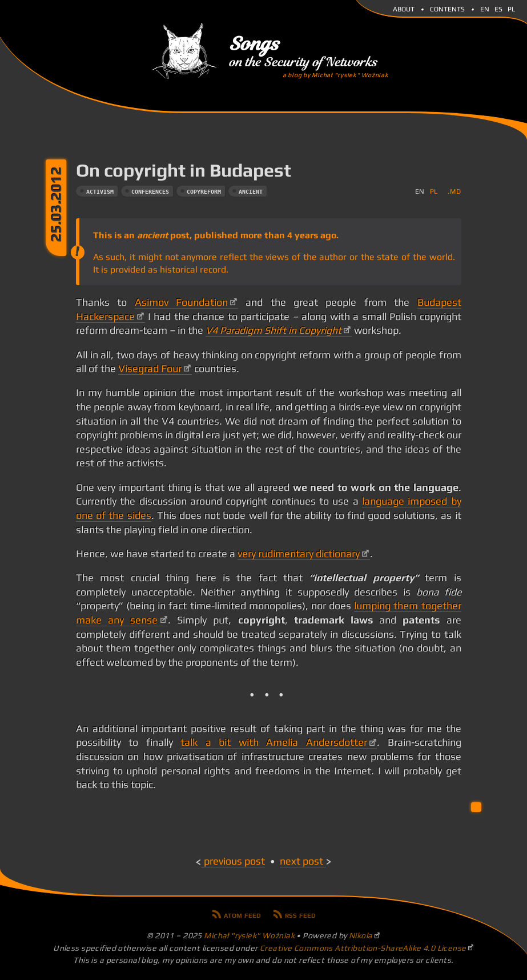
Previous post (234, 861)
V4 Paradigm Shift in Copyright (273, 330)
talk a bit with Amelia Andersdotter (273, 742)
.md (454, 191)
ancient (251, 192)
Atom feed (242, 914)
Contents (447, 8)
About (404, 8)
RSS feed (300, 914)
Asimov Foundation (181, 302)
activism (100, 192)
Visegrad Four (150, 369)
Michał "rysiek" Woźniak (249, 935)
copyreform (204, 192)
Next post (301, 861)
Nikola (361, 935)
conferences (150, 192)
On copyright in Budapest (184, 170)
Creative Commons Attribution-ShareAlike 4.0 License (363, 948)
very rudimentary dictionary (299, 554)
